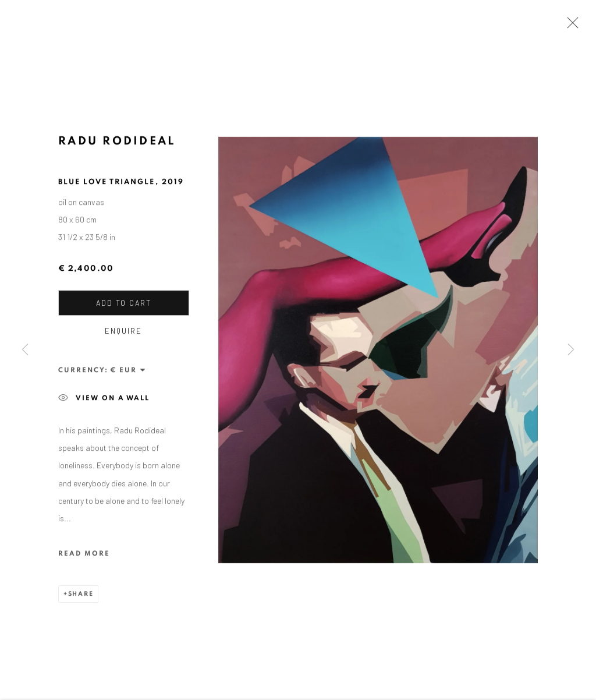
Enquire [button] (123, 333)
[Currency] (128, 372)
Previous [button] (25, 350)
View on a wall (104, 400)
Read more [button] (84, 556)
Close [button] (570, 26)
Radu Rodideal (117, 143)
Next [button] (571, 350)
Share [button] (81, 596)
